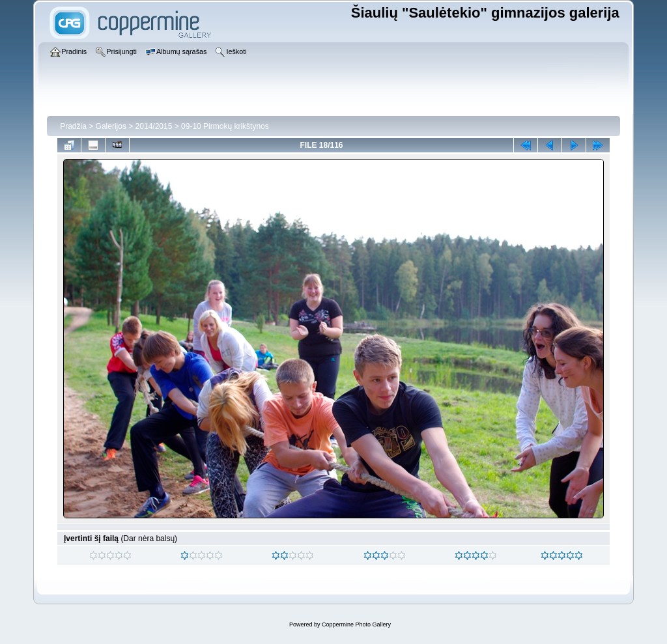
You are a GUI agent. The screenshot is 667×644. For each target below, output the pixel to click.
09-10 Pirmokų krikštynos (225, 126)
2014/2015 (154, 126)
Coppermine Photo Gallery (356, 624)
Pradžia (73, 126)
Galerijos (111, 126)
